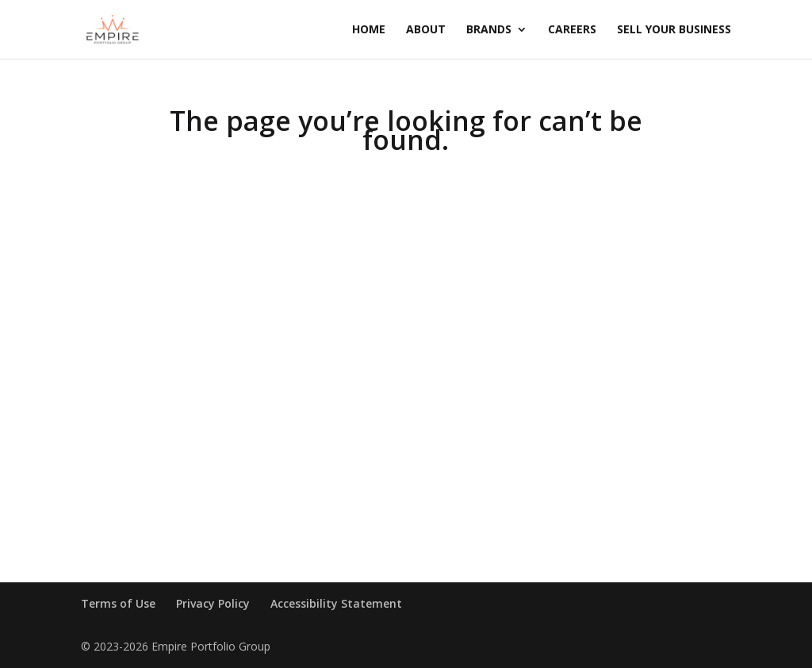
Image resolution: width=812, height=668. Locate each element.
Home (369, 30)
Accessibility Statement (336, 603)
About (426, 30)
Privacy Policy (213, 603)
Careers (572, 30)
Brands (489, 30)
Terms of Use (118, 603)
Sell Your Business (674, 30)
